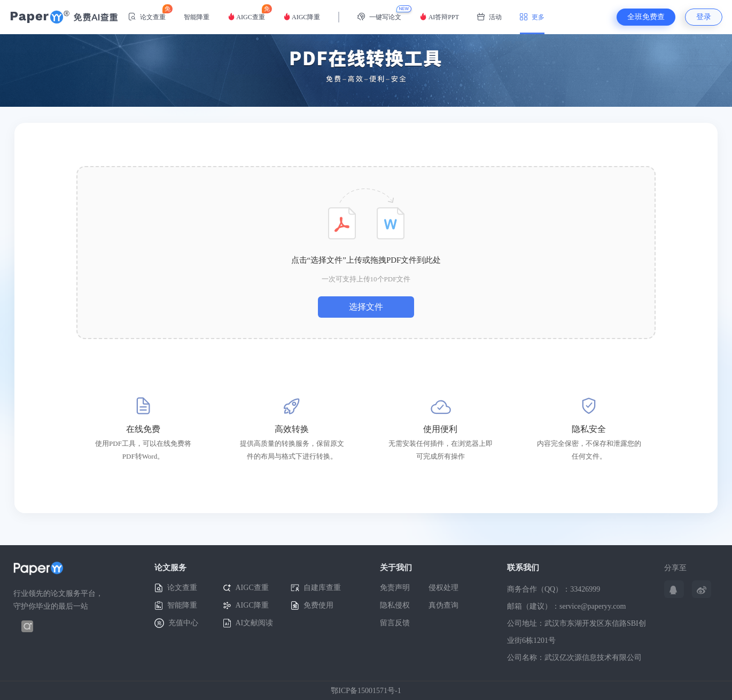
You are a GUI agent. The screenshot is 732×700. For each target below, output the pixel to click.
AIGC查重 (246, 13)
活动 (489, 17)
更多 (532, 17)
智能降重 (197, 17)
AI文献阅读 (248, 623)
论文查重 (147, 13)
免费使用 (312, 606)
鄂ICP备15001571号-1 (366, 691)
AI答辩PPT (439, 17)
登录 (704, 17)
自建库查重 (316, 588)
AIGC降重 (302, 17)
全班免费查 (646, 17)
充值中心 (176, 623)
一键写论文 (379, 17)
